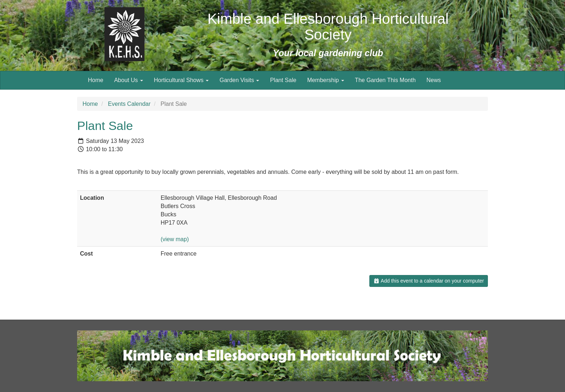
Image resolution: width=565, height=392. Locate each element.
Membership (325, 80)
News (434, 80)
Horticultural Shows (181, 80)
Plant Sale (283, 80)
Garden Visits (239, 80)
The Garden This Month (385, 80)
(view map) (175, 239)
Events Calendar (129, 104)
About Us (129, 80)
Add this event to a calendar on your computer (429, 281)
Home (96, 80)
